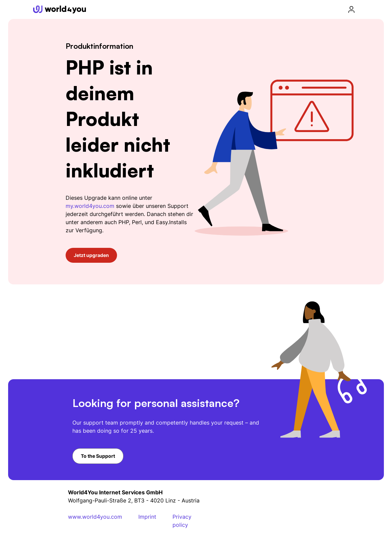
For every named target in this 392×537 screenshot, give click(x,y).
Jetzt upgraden (91, 255)
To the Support (98, 456)
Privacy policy (182, 521)
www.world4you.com (95, 517)
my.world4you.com (90, 206)
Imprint (147, 517)
